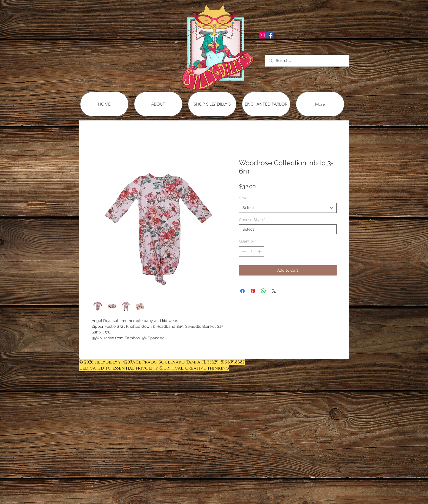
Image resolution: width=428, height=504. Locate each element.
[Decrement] (243, 251)
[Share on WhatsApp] (263, 291)
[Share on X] (274, 291)
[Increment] (260, 251)
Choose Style (252, 220)
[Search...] (306, 61)
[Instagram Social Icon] (262, 35)
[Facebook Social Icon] (270, 35)
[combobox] (288, 208)
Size (244, 198)
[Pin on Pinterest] (253, 291)
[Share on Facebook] (242, 291)
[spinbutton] (252, 251)
